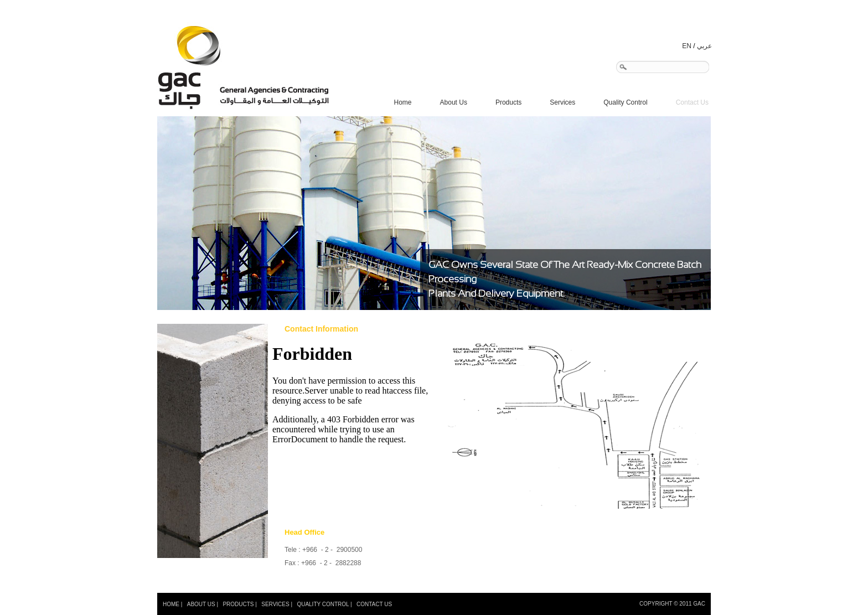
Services (566, 103)
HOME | (172, 604)
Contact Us (692, 102)
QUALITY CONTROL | (324, 604)
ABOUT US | (203, 604)
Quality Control (625, 102)
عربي (704, 46)
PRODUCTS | (240, 604)
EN (687, 46)
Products (512, 103)
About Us (454, 102)
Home (403, 102)
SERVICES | (277, 604)
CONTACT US (374, 604)
